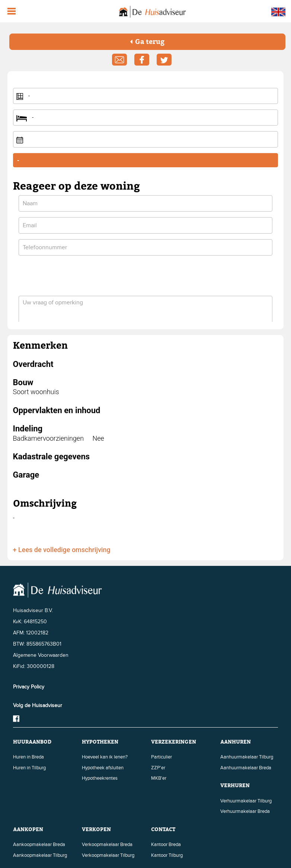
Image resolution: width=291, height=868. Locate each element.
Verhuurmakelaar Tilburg (246, 801)
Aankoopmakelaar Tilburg (40, 855)
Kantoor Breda (166, 845)
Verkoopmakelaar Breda (107, 845)
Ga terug (147, 42)
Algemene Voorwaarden (41, 655)
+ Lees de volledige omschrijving (62, 550)
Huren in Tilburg (29, 768)
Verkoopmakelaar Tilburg (108, 855)
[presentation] (75, 276)
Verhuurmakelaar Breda (245, 811)
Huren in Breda (28, 757)
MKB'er (159, 778)
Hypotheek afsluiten (103, 768)
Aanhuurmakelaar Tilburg (247, 757)
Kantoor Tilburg (167, 855)
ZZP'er (158, 768)
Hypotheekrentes (100, 778)
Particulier (162, 757)
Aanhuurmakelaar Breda (246, 768)
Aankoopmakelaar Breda (39, 845)
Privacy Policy (29, 687)
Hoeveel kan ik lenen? (105, 757)
